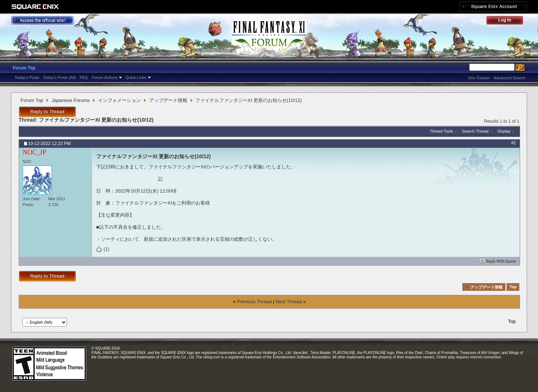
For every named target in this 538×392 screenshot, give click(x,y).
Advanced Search (509, 78)
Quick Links (136, 77)
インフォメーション (119, 100)
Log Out (508, 21)
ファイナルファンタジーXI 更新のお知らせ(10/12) (96, 120)
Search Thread (475, 131)
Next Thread (289, 302)
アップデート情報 (168, 100)
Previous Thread (254, 302)
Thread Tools (441, 131)
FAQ (84, 77)
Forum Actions (105, 77)
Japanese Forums (71, 100)
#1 (514, 143)
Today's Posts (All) (60, 77)
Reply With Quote (498, 261)
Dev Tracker (479, 78)
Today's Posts (27, 77)
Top (513, 287)
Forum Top (24, 68)
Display (504, 131)
